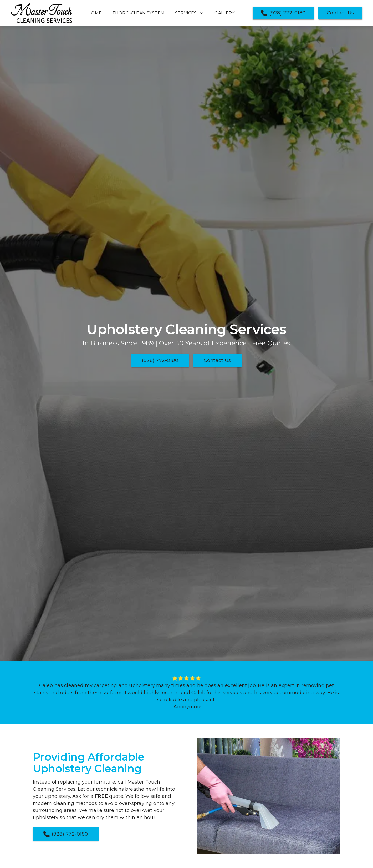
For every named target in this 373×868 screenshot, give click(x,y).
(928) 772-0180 (283, 13)
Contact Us (340, 13)
